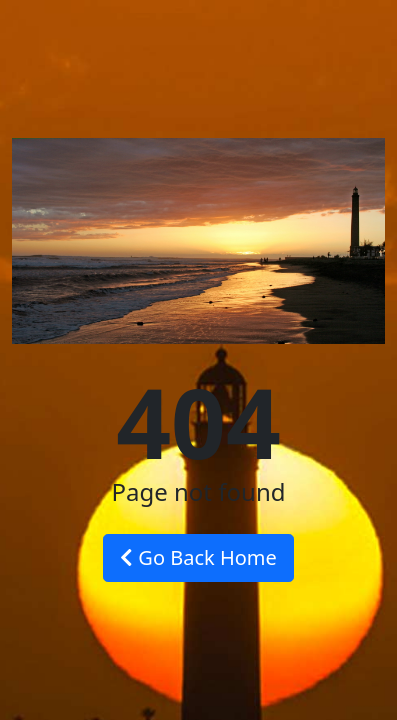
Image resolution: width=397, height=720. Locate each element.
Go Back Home (198, 557)
